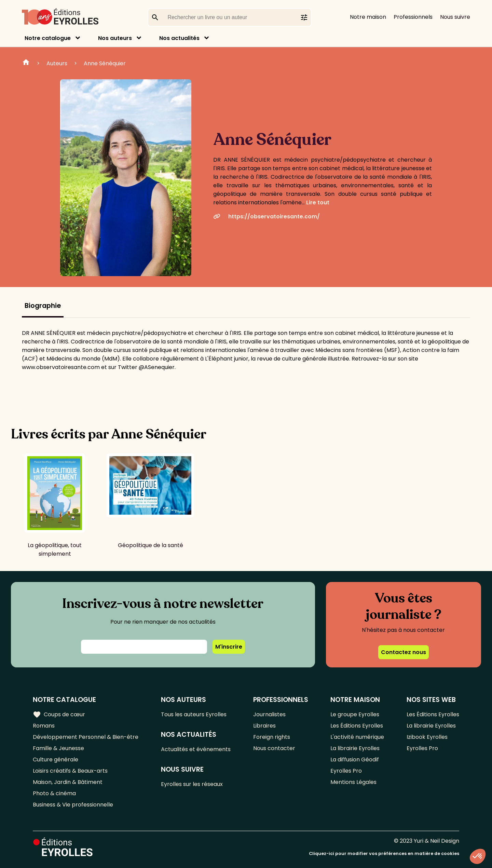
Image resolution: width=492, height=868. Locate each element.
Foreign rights (272, 737)
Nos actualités (179, 38)
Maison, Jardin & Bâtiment (68, 782)
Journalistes (269, 714)
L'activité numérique (357, 737)
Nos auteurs (115, 38)
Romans (44, 726)
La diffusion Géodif (355, 759)
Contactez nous (404, 652)
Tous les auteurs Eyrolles (194, 714)
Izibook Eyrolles (427, 737)
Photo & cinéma (54, 793)
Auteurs (57, 63)
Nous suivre (455, 17)
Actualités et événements (196, 749)
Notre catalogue (48, 38)
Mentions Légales (353, 782)
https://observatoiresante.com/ (266, 216)
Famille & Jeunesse (58, 748)
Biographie (43, 306)
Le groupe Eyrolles (355, 714)
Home (26, 63)
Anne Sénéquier (105, 63)
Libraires (264, 726)
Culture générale (56, 759)
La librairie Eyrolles (355, 748)
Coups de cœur (59, 715)
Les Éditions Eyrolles (357, 726)
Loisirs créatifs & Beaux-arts (70, 771)
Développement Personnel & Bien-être (86, 737)
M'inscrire (229, 647)
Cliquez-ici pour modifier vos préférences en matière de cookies (384, 853)
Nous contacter (274, 748)
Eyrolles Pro (346, 771)
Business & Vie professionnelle (73, 805)
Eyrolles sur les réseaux (192, 784)
